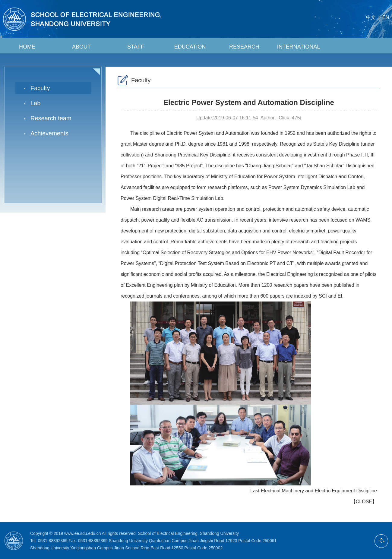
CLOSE (364, 502)
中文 (371, 17)
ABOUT (81, 47)
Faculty (40, 88)
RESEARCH (244, 47)
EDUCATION (190, 47)
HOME (27, 47)
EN (386, 17)
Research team (51, 118)
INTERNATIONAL (299, 47)
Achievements (49, 133)
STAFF (136, 47)
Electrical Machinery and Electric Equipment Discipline (319, 491)
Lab (35, 103)
